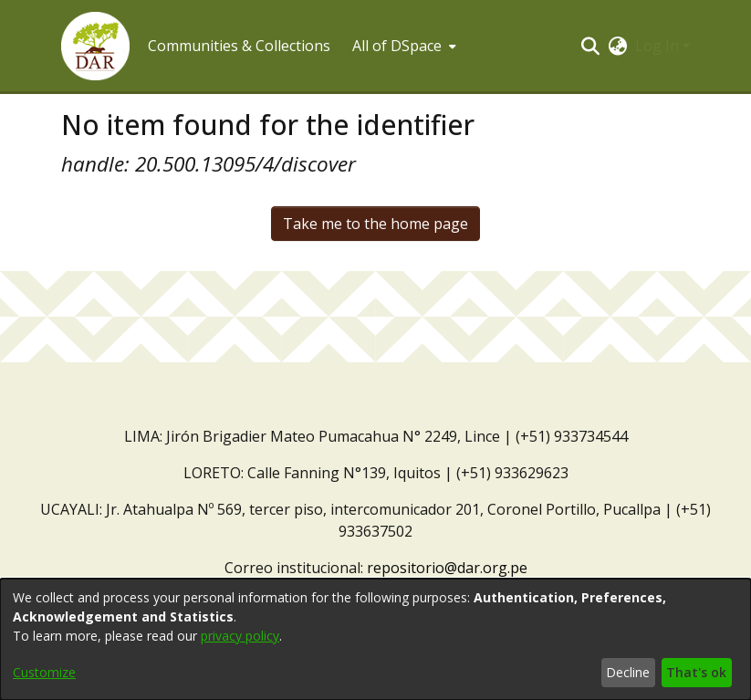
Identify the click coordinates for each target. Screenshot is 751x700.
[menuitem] (402, 46)
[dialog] (375, 639)
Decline (628, 672)
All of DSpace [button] (397, 46)
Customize (44, 672)
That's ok (696, 672)
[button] (95, 46)
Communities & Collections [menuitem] (239, 46)
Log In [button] (659, 46)
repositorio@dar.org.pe (447, 568)
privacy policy (240, 636)
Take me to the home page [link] (375, 224)
